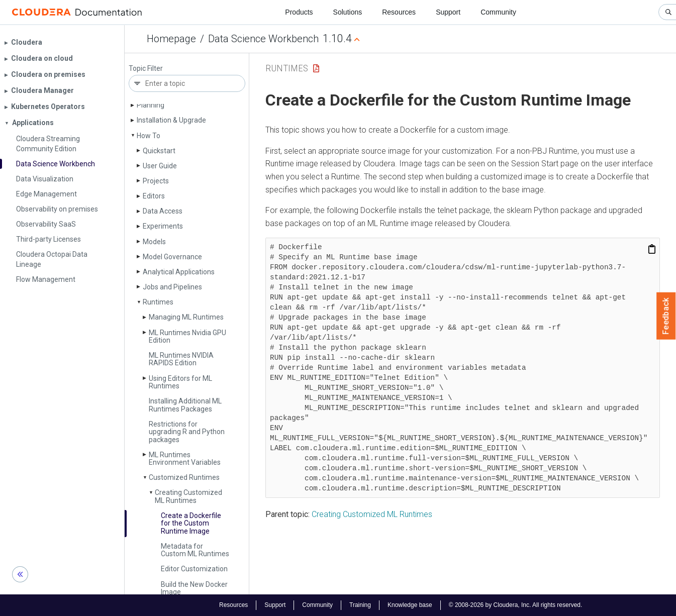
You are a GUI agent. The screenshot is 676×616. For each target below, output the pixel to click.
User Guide (160, 166)
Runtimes (158, 302)
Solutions (348, 12)
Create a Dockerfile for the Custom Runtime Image (191, 523)
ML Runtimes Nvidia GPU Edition (187, 336)
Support (448, 12)
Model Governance (172, 257)
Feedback (666, 316)
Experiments (163, 226)
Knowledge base (410, 605)
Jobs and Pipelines (172, 287)
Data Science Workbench (263, 39)
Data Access (163, 211)
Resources (399, 12)
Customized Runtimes (184, 477)
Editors (154, 196)
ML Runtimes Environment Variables (185, 458)
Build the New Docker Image (194, 588)
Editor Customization (194, 569)
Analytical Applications (179, 272)
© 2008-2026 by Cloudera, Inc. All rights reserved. (516, 605)
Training (360, 605)
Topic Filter (146, 69)
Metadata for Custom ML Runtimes (195, 550)
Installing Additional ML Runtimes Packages (185, 405)
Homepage (171, 39)
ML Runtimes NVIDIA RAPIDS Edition (181, 359)
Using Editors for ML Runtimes (180, 382)
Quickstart (159, 151)
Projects (156, 181)
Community (498, 12)
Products (299, 12)
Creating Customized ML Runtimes (188, 496)
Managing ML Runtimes (186, 317)
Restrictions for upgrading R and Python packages (187, 432)
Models (154, 242)
